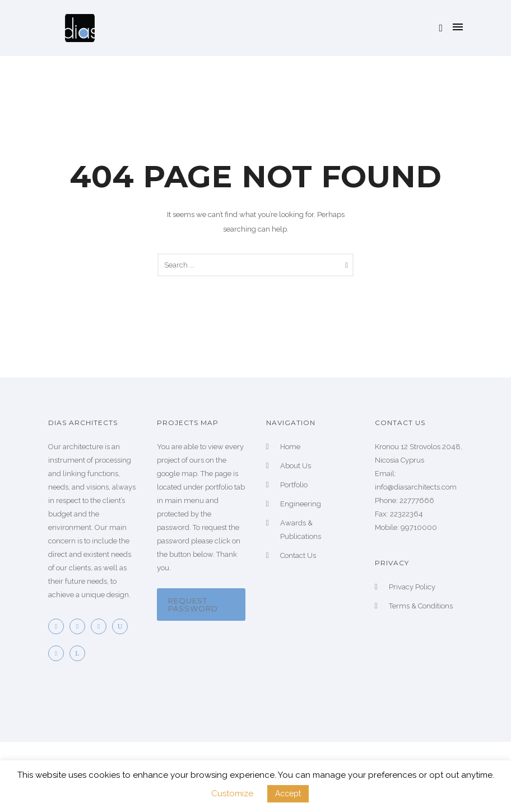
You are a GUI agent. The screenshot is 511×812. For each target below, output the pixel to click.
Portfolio (294, 485)
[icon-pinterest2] (101, 626)
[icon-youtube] (123, 626)
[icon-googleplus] (59, 653)
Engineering (301, 504)
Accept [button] (288, 793)
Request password (193, 605)
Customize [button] (232, 793)
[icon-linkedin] (80, 653)
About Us (296, 466)
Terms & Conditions (421, 606)
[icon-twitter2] (80, 626)
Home (290, 447)
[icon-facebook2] (59, 626)
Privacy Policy (412, 587)
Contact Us (298, 555)
